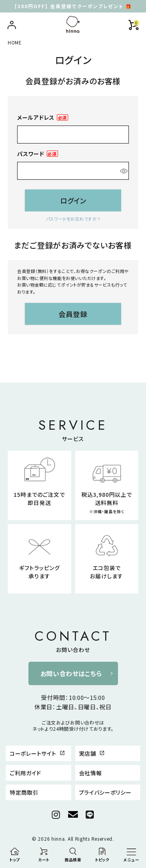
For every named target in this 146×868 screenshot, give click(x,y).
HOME (15, 42)
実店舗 (92, 753)
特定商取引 (24, 792)
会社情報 (91, 773)
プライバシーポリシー (105, 792)
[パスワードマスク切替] (123, 171)
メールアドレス (43, 118)
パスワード (38, 154)
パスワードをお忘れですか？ (73, 219)
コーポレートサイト (37, 753)
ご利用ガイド (25, 773)
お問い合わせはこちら (71, 673)
